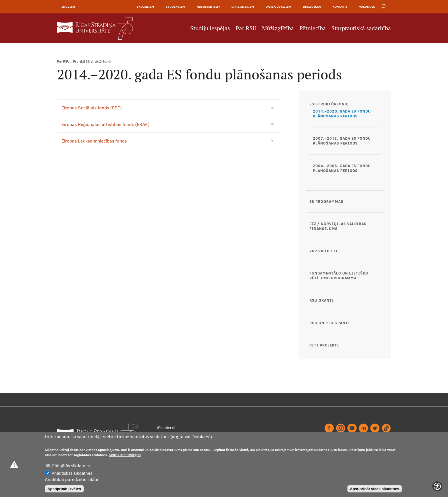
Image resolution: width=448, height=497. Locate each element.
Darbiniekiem (243, 7)
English (68, 7)
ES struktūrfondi (98, 61)
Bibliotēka (312, 7)
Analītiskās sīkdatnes (72, 473)
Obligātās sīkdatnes (71, 466)
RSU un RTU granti (330, 323)
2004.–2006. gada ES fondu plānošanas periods (342, 168)
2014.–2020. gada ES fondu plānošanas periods (342, 114)
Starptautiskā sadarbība (361, 28)
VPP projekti (324, 251)
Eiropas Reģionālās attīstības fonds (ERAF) (105, 124)
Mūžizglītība (278, 28)
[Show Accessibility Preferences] (437, 486)
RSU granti (322, 300)
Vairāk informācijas (125, 455)
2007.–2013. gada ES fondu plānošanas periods (342, 141)
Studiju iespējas (210, 28)
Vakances (367, 7)
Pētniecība (313, 28)
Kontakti (340, 7)
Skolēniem (145, 7)
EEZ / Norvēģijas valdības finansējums (338, 226)
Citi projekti (324, 345)
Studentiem (175, 7)
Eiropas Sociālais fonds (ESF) (92, 108)
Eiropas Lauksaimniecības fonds (94, 141)
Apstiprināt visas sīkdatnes (375, 489)
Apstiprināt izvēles (64, 489)
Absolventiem (208, 7)
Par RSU (246, 28)
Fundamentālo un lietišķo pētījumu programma (339, 275)
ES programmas (326, 201)
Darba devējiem (278, 7)
